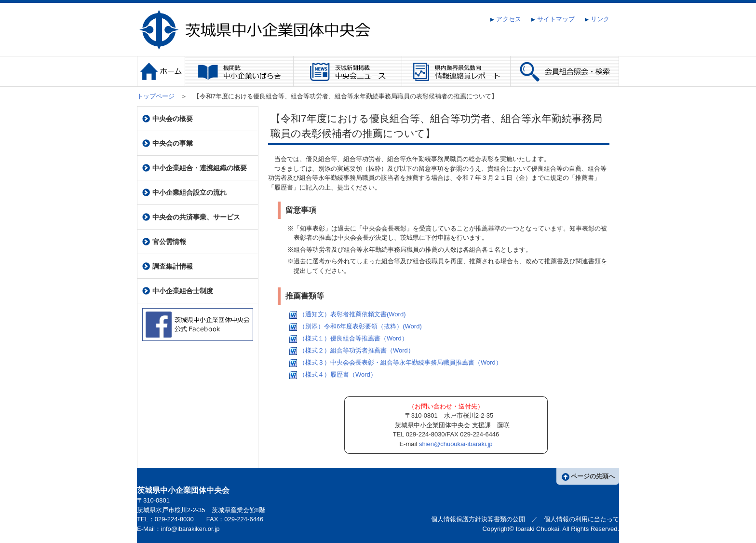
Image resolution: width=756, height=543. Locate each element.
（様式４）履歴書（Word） (332, 374)
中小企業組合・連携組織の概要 (195, 168)
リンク (597, 19)
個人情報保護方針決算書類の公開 (478, 519)
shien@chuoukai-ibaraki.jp (456, 444)
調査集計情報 (168, 266)
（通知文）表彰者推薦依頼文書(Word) (346, 314)
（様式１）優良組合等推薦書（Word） (348, 338)
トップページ (156, 96)
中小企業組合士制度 (178, 291)
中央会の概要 (168, 119)
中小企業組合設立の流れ (184, 193)
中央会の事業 (168, 143)
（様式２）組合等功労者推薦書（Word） (351, 350)
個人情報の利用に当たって (581, 519)
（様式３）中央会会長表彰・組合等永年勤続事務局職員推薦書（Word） (395, 362)
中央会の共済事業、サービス (191, 217)
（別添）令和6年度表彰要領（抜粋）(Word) (355, 326)
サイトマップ (553, 19)
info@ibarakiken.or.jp (190, 529)
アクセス (506, 19)
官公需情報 (164, 242)
